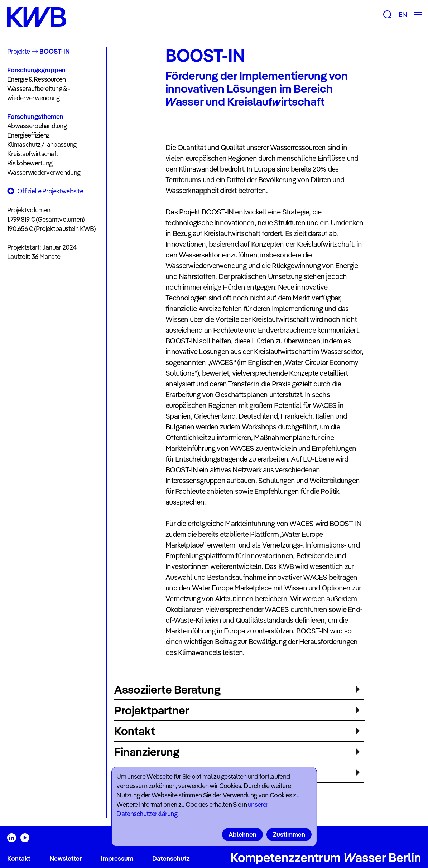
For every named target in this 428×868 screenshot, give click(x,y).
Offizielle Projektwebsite (45, 191)
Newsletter (66, 859)
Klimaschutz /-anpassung (42, 144)
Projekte (18, 51)
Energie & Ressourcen (37, 79)
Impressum (117, 859)
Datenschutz (171, 859)
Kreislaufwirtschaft (33, 154)
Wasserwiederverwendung (44, 172)
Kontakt (19, 859)
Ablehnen (242, 835)
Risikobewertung (30, 163)
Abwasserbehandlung (37, 126)
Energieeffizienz (28, 135)
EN (403, 15)
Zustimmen (289, 835)
